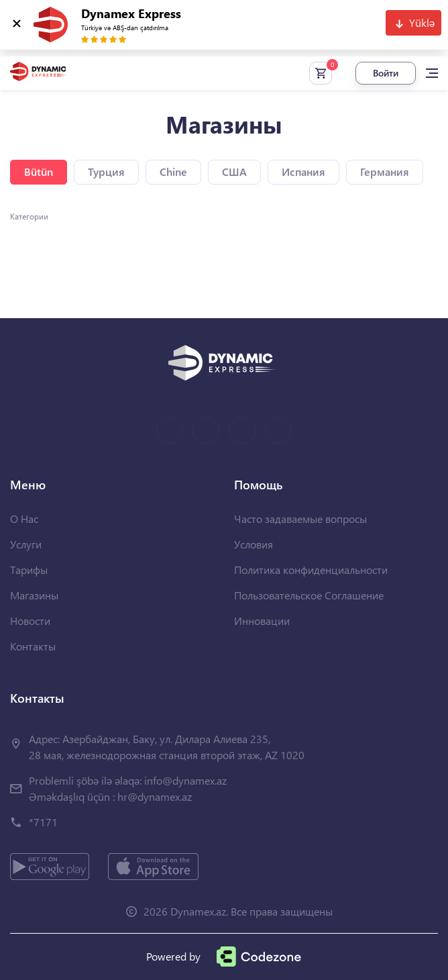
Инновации (262, 621)
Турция (106, 171)
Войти (386, 73)
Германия (385, 171)
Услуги (26, 544)
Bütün (39, 171)
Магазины (34, 595)
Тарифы (29, 570)
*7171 (43, 822)
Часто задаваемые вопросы (300, 519)
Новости (30, 621)
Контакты (33, 646)
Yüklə (422, 22)
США (234, 171)
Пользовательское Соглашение (309, 595)
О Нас (24, 519)
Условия (254, 544)
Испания (303, 171)
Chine (173, 171)
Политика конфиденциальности (311, 570)
